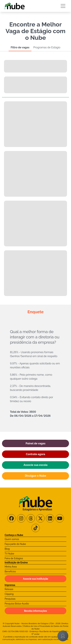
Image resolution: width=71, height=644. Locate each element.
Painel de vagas (35, 443)
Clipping (9, 594)
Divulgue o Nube (35, 476)
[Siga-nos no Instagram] (21, 518)
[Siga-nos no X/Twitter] (40, 518)
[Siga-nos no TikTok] (36, 528)
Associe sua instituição (36, 579)
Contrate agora (35, 454)
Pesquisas (10, 599)
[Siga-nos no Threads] (31, 518)
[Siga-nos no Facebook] (11, 518)
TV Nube (9, 554)
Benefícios (10, 571)
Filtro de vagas (20, 47)
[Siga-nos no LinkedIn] (50, 518)
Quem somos (12, 539)
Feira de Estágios (14, 558)
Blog (7, 549)
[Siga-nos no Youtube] (60, 518)
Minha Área (11, 567)
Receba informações (36, 611)
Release (9, 589)
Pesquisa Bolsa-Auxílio (17, 604)
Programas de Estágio (47, 47)
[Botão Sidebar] (63, 6)
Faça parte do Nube (15, 544)
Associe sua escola (36, 465)
